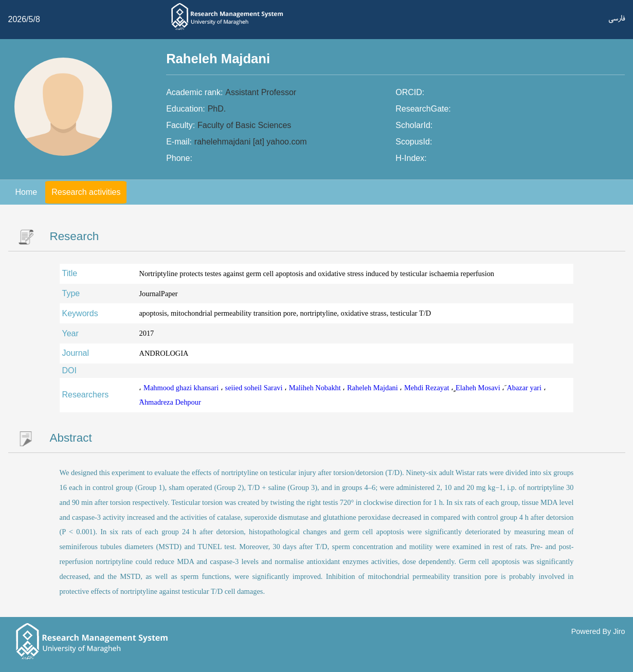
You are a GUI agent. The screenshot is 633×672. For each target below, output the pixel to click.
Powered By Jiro (598, 631)
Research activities (86, 192)
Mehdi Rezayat (428, 388)
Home (26, 192)
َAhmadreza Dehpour (170, 402)
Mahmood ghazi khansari (182, 388)
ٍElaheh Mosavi (479, 388)
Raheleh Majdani (373, 388)
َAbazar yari (525, 388)
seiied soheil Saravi (255, 388)
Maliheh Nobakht (316, 388)
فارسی (617, 18)
